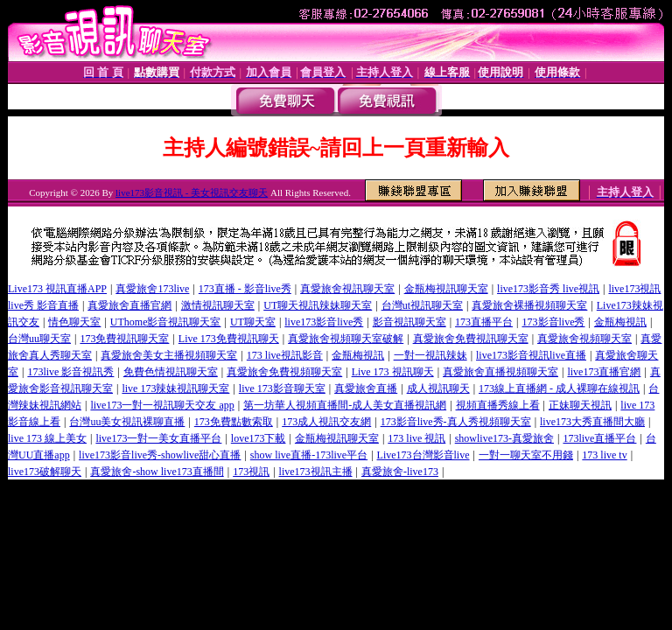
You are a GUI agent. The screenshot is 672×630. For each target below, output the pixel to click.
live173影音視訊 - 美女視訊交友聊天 (192, 192)
